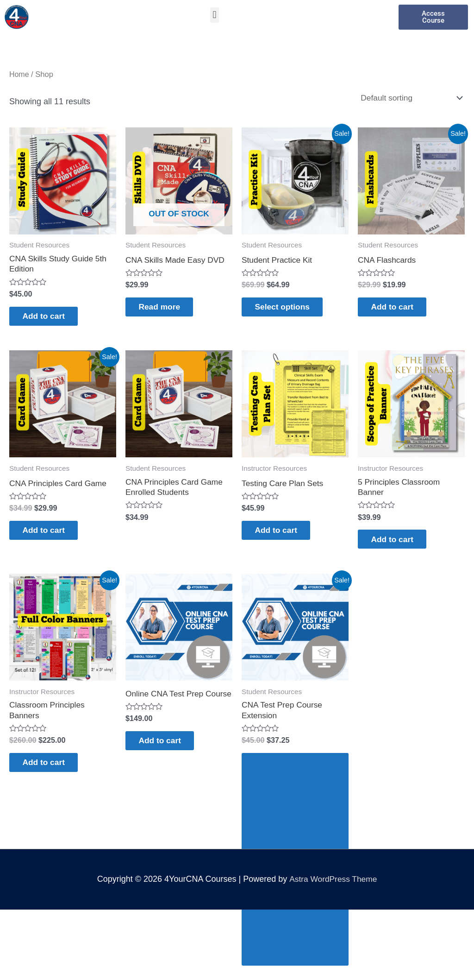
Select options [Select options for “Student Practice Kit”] (289, 309)
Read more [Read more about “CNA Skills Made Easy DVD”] (165, 309)
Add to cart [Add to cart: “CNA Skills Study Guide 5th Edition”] (50, 318)
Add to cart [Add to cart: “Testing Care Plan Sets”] (282, 534)
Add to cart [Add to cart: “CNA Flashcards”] (398, 309)
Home (19, 74)
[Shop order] (407, 98)
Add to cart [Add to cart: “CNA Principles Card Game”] (50, 534)
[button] (215, 15)
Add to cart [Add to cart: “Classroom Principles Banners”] (50, 770)
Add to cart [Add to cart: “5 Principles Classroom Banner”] (398, 544)
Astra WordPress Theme (333, 888)
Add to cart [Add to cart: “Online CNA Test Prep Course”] (166, 757)
